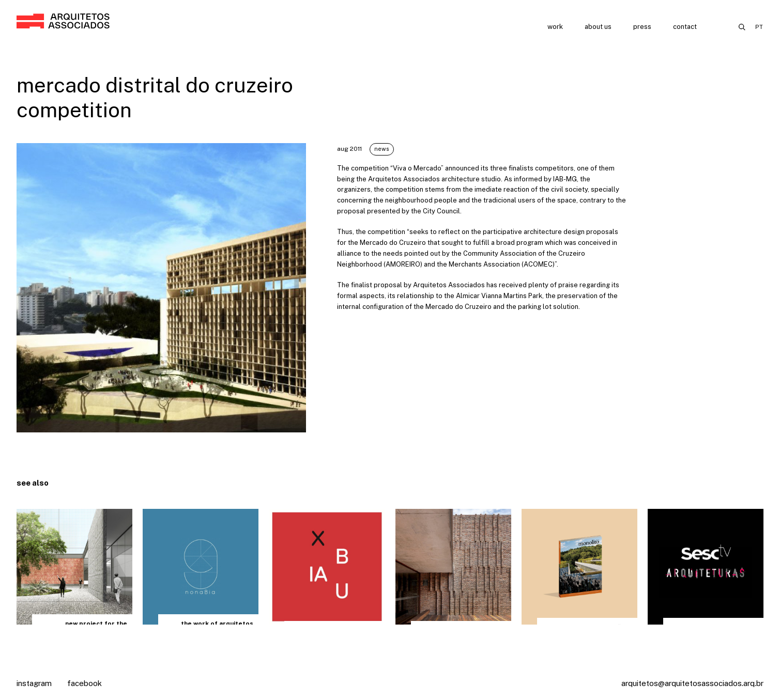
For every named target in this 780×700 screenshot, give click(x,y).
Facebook (85, 683)
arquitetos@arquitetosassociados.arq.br (692, 683)
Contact (685, 27)
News (382, 149)
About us (598, 27)
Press (642, 27)
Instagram (34, 683)
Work (555, 27)
